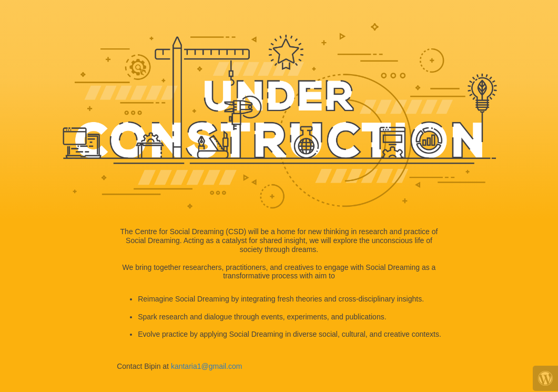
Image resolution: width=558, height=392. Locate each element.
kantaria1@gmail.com (207, 366)
